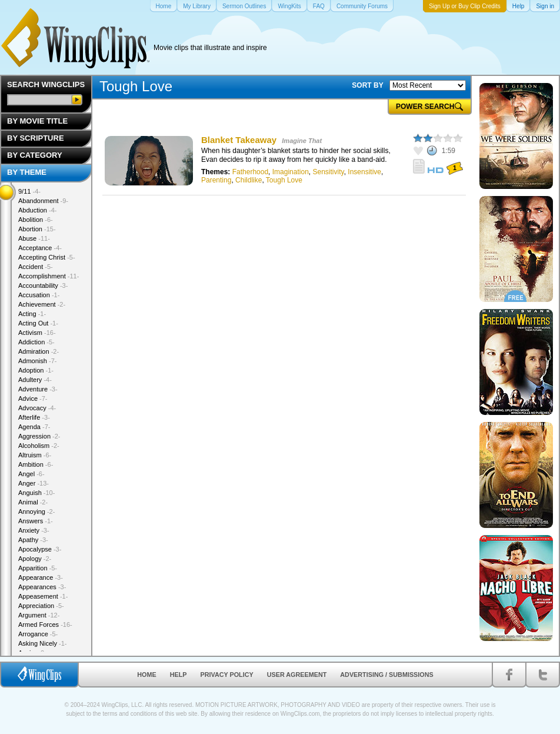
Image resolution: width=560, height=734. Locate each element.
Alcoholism (39, 446)
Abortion (37, 229)
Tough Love (284, 180)
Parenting (216, 180)
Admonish (37, 361)
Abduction (37, 210)
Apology (35, 559)
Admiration (39, 351)
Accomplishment (49, 276)
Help (179, 675)
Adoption (36, 370)
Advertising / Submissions (386, 675)
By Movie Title (37, 121)
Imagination (291, 172)
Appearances (42, 587)
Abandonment (43, 201)
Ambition (36, 464)
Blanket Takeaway (239, 140)
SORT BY (367, 85)
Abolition (36, 220)
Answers (36, 521)
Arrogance (38, 634)
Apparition (38, 568)
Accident (36, 267)
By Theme (27, 172)
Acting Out (38, 323)
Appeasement (43, 596)
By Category (35, 155)
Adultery (35, 380)
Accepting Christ (47, 257)
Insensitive (364, 172)
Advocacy (37, 408)
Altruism (35, 455)
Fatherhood (250, 172)
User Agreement (297, 675)
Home (146, 675)
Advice (33, 398)
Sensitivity (328, 172)
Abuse (34, 238)
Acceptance (40, 248)
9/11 (29, 191)
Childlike (249, 180)
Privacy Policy (227, 675)
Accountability (43, 285)
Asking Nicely (43, 643)
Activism (37, 333)
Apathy (33, 540)
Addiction (36, 342)
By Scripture (36, 138)
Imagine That (302, 141)
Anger (34, 483)
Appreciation (41, 606)
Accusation (39, 295)
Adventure (38, 389)
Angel (31, 474)
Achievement (42, 304)
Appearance (41, 577)
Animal (33, 502)
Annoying (36, 512)
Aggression (39, 436)
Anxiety (34, 530)
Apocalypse (40, 549)
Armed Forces (45, 625)
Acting (32, 314)
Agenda (34, 427)
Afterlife (34, 417)
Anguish (36, 493)
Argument (39, 615)
